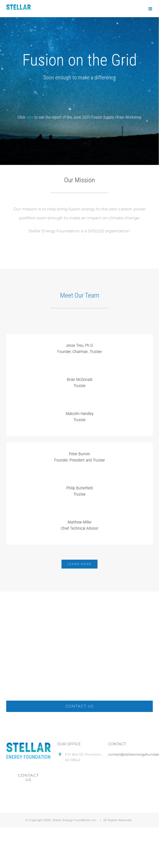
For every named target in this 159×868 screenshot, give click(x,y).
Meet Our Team (80, 295)
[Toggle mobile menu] (151, 9)
